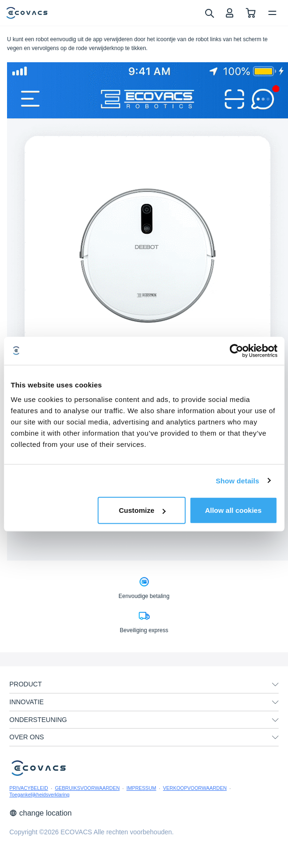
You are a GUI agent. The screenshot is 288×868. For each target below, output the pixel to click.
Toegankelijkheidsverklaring (39, 795)
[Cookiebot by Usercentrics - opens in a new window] (236, 350)
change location (41, 813)
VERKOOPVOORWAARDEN (195, 788)
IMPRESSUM (141, 788)
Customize (142, 510)
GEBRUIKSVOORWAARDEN (87, 788)
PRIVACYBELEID (29, 788)
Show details (238, 480)
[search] (209, 13)
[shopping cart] (251, 13)
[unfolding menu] (275, 685)
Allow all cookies (233, 510)
